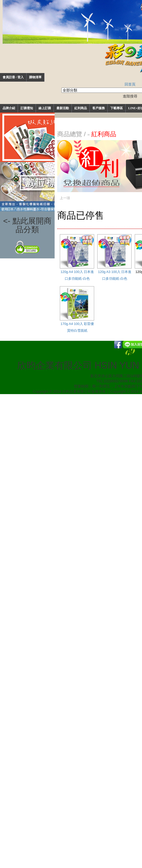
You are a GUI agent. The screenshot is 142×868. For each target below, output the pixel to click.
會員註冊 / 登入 (13, 77)
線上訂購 (45, 108)
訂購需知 (27, 108)
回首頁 (130, 84)
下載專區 (117, 108)
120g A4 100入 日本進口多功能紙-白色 (77, 257)
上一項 (65, 198)
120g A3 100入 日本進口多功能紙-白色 (114, 257)
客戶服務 (99, 108)
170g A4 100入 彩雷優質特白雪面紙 (77, 309)
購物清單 (35, 77)
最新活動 (63, 108)
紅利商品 (81, 108)
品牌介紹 (9, 108)
